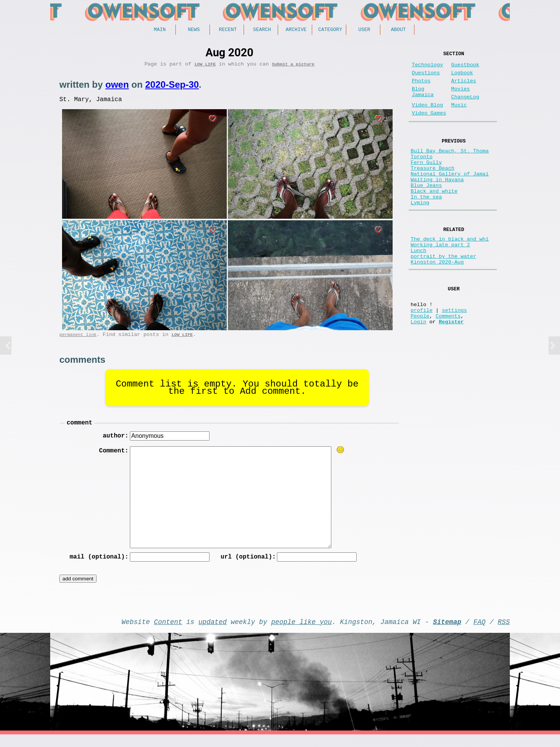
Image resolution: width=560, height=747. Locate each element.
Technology (427, 68)
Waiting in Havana (437, 202)
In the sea (426, 224)
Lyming (420, 232)
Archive (296, 30)
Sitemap (447, 632)
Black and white (434, 217)
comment (79, 429)
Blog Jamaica (423, 100)
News (194, 30)
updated (213, 632)
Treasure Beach (432, 188)
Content (168, 632)
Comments (448, 361)
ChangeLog (465, 106)
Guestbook (465, 68)
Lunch (418, 285)
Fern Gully (426, 181)
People (420, 361)
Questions (426, 78)
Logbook (462, 78)
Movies (461, 97)
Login (418, 368)
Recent (228, 30)
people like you (301, 632)
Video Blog (427, 116)
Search (262, 30)
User (364, 30)
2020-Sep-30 (172, 87)
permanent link (78, 340)
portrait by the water (443, 292)
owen (117, 87)
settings (454, 354)
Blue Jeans (426, 210)
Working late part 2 (440, 278)
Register (451, 368)
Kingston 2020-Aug (437, 300)
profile (422, 354)
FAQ (480, 632)
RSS (504, 632)
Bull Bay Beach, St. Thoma (450, 166)
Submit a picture (293, 66)
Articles (464, 87)
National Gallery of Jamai (450, 195)
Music (459, 116)
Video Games (429, 125)
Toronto (422, 173)
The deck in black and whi (450, 271)
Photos (421, 87)
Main (160, 30)
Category (330, 30)
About (398, 30)
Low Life (205, 66)
